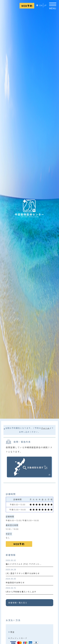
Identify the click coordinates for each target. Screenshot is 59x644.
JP (45, 5)
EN (41, 5)
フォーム (45, 428)
